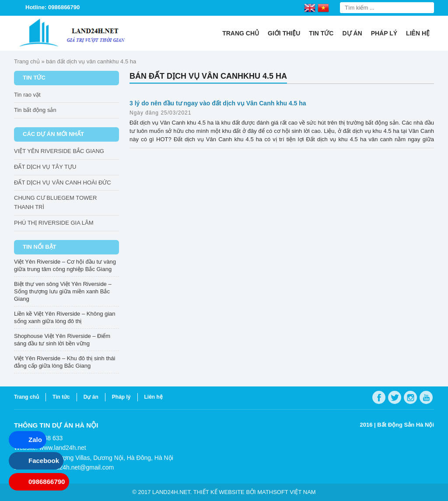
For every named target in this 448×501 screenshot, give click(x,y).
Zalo (35, 440)
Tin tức (321, 33)
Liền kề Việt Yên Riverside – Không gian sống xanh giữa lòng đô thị (65, 317)
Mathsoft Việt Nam (286, 492)
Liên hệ (418, 33)
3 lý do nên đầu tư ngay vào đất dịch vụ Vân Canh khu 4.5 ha (218, 103)
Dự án (352, 33)
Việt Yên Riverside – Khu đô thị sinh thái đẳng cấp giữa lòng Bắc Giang (65, 362)
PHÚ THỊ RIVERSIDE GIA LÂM (54, 223)
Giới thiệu (284, 33)
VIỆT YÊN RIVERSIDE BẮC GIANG (59, 151)
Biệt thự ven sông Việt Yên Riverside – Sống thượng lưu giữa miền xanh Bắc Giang (63, 291)
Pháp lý (384, 33)
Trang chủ (241, 33)
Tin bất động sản (35, 110)
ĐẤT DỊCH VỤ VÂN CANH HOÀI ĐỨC (63, 183)
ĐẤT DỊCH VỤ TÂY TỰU (45, 167)
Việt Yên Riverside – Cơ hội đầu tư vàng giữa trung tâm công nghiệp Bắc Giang (65, 265)
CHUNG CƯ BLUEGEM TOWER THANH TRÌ (55, 202)
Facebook (44, 461)
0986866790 (47, 482)
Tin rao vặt (27, 95)
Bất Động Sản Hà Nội (406, 425)
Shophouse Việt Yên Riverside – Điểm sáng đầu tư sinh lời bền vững (62, 340)
